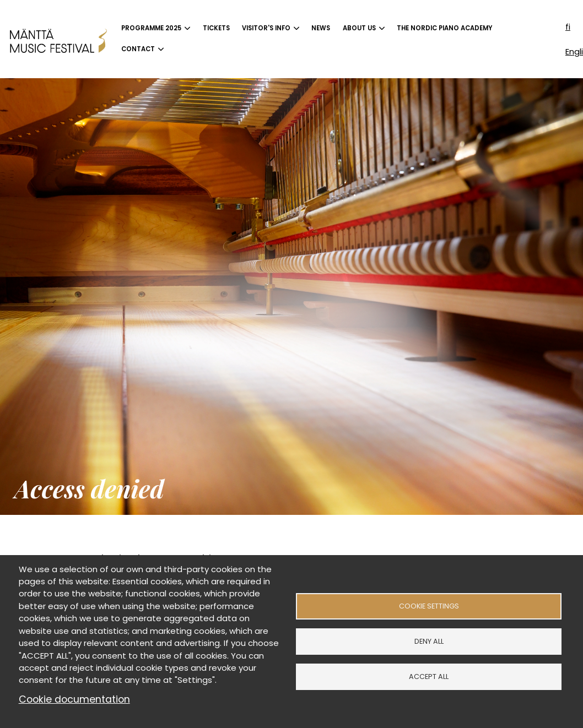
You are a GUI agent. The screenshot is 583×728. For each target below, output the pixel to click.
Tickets (216, 28)
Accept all (429, 677)
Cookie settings (429, 606)
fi (568, 27)
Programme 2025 (151, 28)
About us (359, 28)
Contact (138, 49)
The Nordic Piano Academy (444, 28)
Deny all (429, 641)
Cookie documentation (74, 699)
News (321, 28)
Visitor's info (266, 28)
